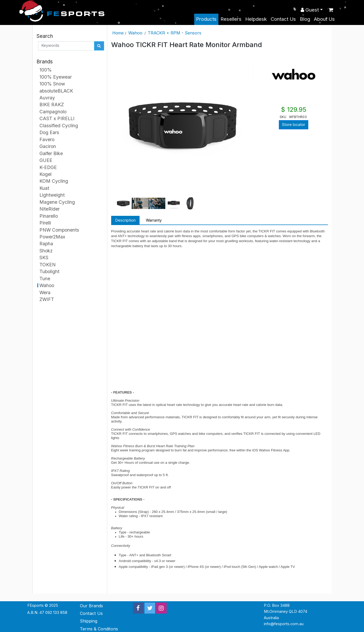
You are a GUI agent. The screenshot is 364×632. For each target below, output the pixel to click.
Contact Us (283, 19)
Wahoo (135, 33)
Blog (305, 19)
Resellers (231, 19)
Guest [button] (310, 10)
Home (118, 33)
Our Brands (91, 606)
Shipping (89, 621)
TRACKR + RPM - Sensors (175, 33)
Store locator (294, 125)
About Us (324, 19)
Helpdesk (256, 19)
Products (206, 19)
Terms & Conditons (99, 629)
